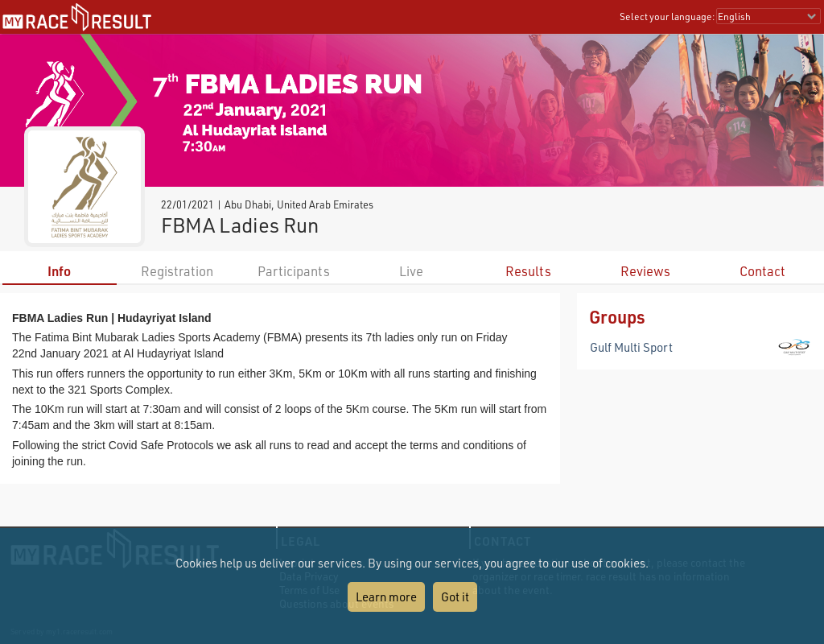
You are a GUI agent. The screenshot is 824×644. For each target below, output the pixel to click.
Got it (455, 597)
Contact (762, 271)
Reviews (645, 271)
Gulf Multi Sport (631, 347)
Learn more (386, 597)
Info (59, 271)
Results (528, 271)
